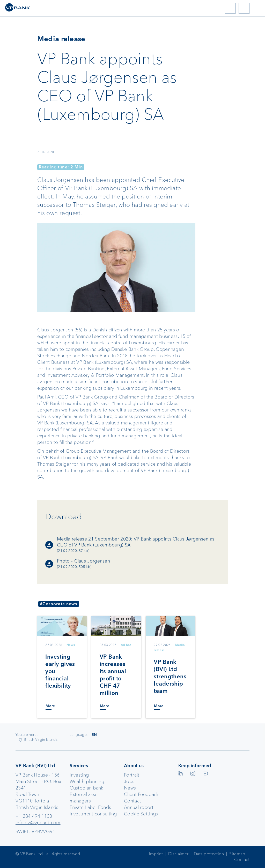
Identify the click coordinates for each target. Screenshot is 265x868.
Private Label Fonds (90, 807)
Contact (132, 801)
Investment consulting (93, 814)
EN (94, 735)
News (130, 788)
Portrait (132, 775)
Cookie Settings (141, 814)
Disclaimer (178, 854)
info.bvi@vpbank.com (38, 823)
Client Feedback (141, 794)
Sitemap (237, 854)
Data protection (209, 854)
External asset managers (84, 798)
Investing (79, 775)
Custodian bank (86, 788)
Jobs (129, 781)
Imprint (156, 854)
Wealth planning (87, 781)
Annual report (139, 807)
